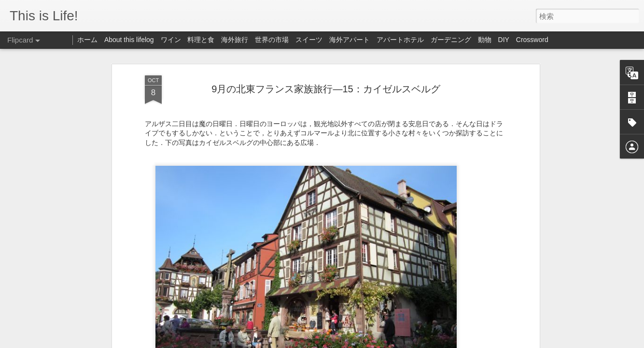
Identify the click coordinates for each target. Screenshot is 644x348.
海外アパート (350, 40)
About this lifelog (129, 40)
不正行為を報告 (433, 342)
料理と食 (201, 40)
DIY (504, 40)
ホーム (87, 40)
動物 (485, 40)
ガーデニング (451, 40)
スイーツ (309, 40)
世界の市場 (272, 40)
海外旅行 (235, 40)
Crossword (532, 40)
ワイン (171, 40)
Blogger (402, 342)
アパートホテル (400, 40)
